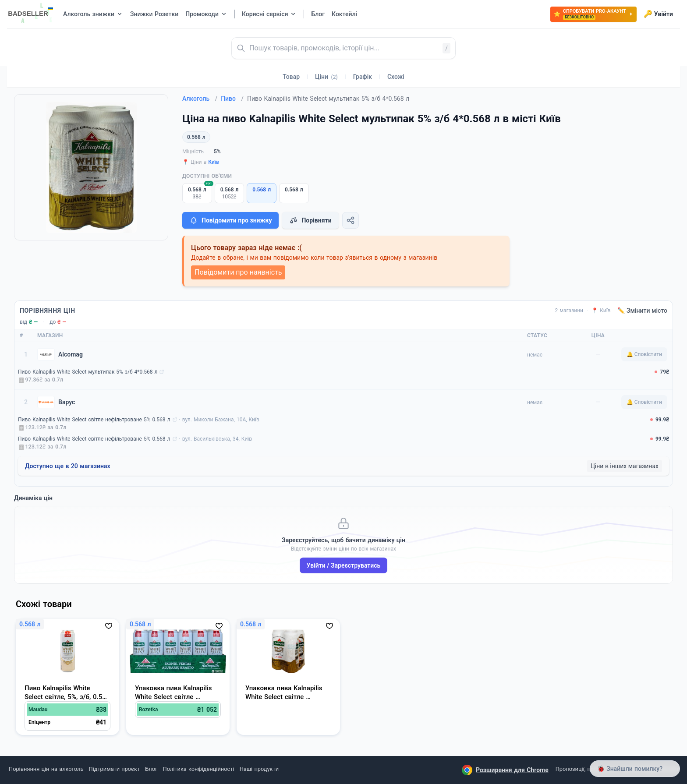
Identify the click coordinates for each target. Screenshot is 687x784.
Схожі (396, 77)
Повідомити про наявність (238, 272)
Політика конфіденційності (199, 769)
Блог (151, 769)
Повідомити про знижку (230, 220)
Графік (363, 77)
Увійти (658, 14)
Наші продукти (259, 769)
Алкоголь (200, 99)
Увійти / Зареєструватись (344, 565)
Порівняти (310, 220)
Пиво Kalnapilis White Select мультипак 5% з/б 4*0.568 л (88, 372)
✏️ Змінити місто (642, 311)
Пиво (232, 99)
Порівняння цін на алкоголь (46, 769)
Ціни (326, 77)
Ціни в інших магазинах (625, 466)
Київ (214, 162)
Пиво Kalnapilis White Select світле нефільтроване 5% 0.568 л (94, 420)
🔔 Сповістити (644, 354)
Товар (291, 77)
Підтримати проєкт (114, 769)
